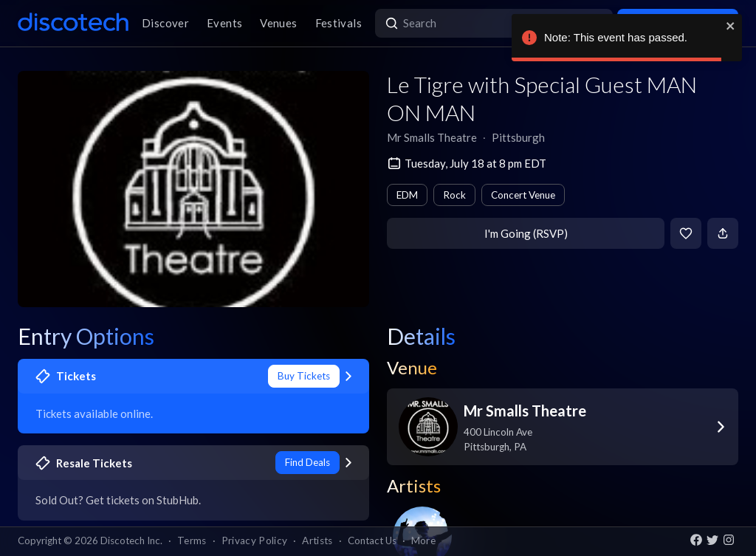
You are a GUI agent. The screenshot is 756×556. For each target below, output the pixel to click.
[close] (731, 26)
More (423, 540)
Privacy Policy (255, 540)
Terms (192, 540)
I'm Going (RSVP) (526, 233)
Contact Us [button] (372, 540)
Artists (317, 540)
